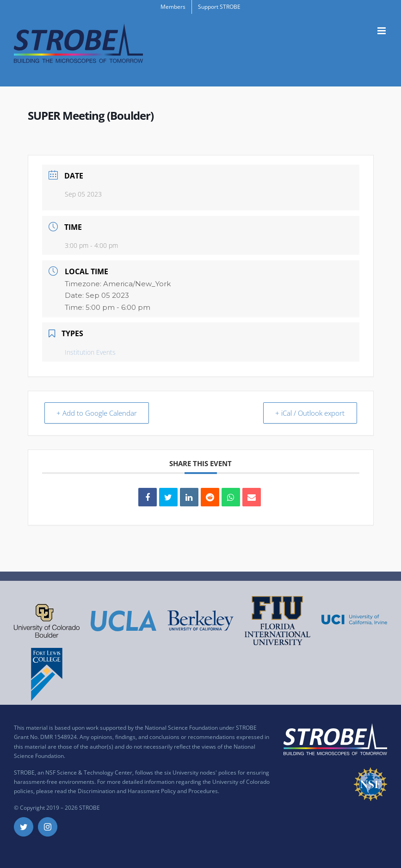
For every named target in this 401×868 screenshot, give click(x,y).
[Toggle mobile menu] (382, 31)
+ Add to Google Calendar (98, 413)
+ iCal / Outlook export (309, 413)
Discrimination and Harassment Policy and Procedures (148, 791)
